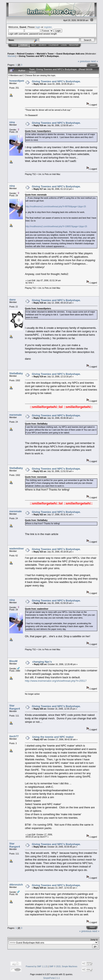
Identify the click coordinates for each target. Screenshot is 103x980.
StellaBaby (16, 373)
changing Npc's (42, 662)
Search (42, 45)
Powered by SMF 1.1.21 (37, 966)
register (48, 27)
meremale (16, 415)
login (38, 27)
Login (64, 45)
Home (14, 45)
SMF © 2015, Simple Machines (63, 966)
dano (12, 300)
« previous (84, 61)
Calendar (54, 45)
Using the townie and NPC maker (53, 737)
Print (93, 65)
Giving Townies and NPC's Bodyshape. (39, 56)
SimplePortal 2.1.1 (52, 978)
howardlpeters (18, 81)
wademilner (17, 549)
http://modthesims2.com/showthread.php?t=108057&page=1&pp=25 (56, 226)
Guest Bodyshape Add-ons (70, 54)
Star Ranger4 (15, 707)
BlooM (13, 661)
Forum (24, 45)
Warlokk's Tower (45, 54)
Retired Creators (25, 54)
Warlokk (11, 56)
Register (74, 45)
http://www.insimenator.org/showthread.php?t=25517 (56, 681)
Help (34, 45)
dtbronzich (16, 885)
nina (12, 122)
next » (94, 61)
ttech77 (14, 736)
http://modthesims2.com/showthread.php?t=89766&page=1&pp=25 (56, 207)
